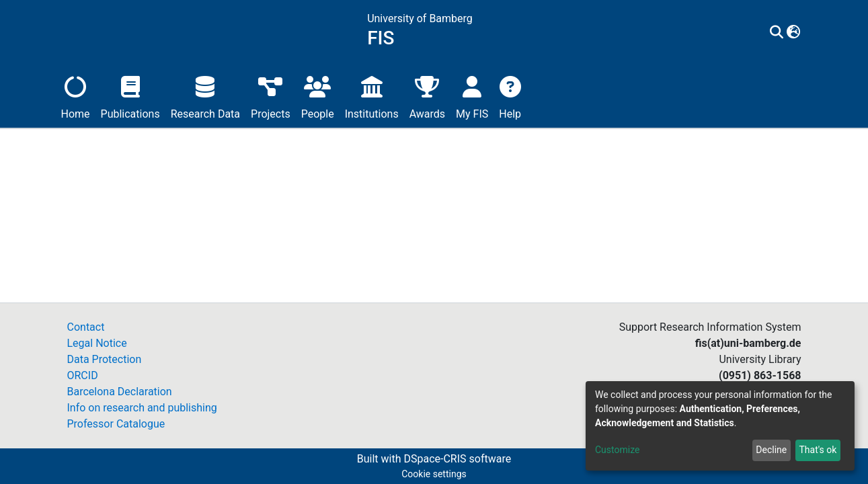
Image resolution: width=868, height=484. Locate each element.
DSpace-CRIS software (457, 459)
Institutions (372, 96)
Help (510, 96)
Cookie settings (434, 474)
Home (76, 96)
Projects (271, 96)
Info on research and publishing (142, 408)
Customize (617, 450)
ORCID (83, 375)
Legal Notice (97, 343)
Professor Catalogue (116, 424)
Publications (130, 96)
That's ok (818, 450)
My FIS (472, 96)
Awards (427, 96)
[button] (793, 33)
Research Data (205, 96)
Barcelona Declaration (120, 392)
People (318, 96)
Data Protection (105, 359)
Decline (771, 450)
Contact (86, 327)
